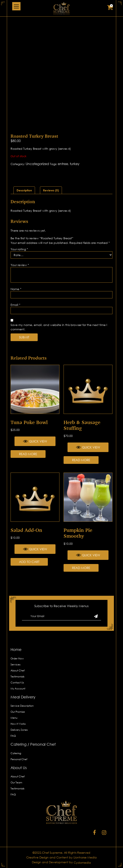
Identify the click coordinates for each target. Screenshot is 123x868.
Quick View (35, 441)
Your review (20, 265)
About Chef (18, 670)
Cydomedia (82, 863)
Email (15, 305)
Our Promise (18, 712)
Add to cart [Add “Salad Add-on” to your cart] (29, 562)
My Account (18, 689)
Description (24, 190)
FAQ (13, 736)
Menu (14, 718)
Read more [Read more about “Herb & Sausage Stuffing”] (81, 460)
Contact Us (17, 683)
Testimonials (17, 677)
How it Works (18, 724)
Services (16, 664)
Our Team (16, 782)
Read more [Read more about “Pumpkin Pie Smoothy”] (81, 568)
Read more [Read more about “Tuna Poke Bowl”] (28, 454)
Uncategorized (37, 164)
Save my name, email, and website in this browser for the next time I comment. (59, 327)
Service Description (22, 706)
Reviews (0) (51, 190)
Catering (16, 753)
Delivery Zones (19, 730)
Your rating (19, 249)
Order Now (17, 658)
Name (16, 289)
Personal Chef (19, 759)
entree (63, 164)
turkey (75, 164)
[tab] (24, 190)
